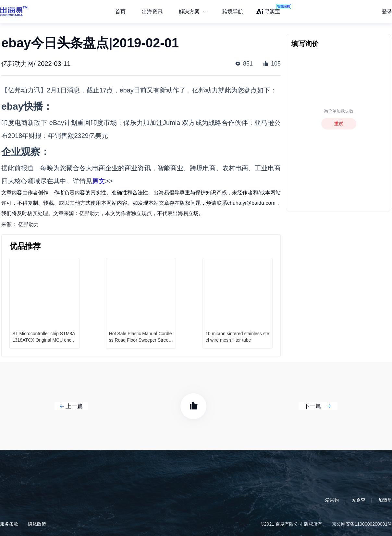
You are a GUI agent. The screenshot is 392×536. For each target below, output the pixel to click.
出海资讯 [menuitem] (152, 12)
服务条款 (9, 524)
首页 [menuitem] (120, 12)
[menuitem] (192, 12)
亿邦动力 (29, 224)
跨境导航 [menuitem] (233, 12)
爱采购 (332, 500)
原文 (99, 181)
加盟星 (385, 500)
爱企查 (359, 500)
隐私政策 (37, 524)
